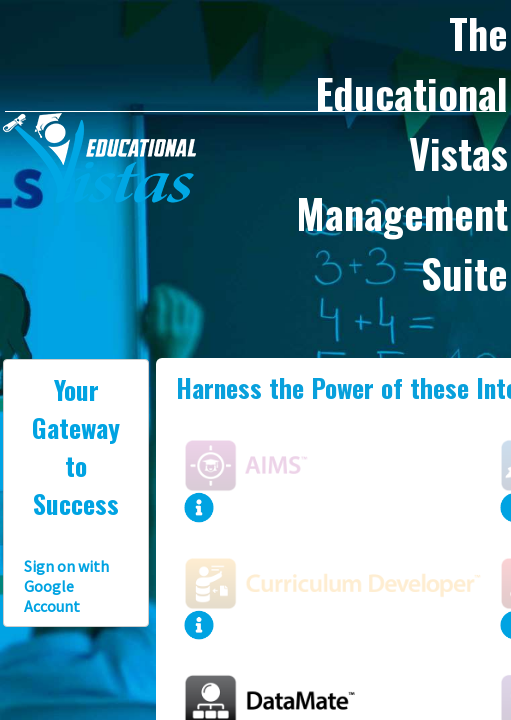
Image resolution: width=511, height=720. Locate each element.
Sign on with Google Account (66, 586)
